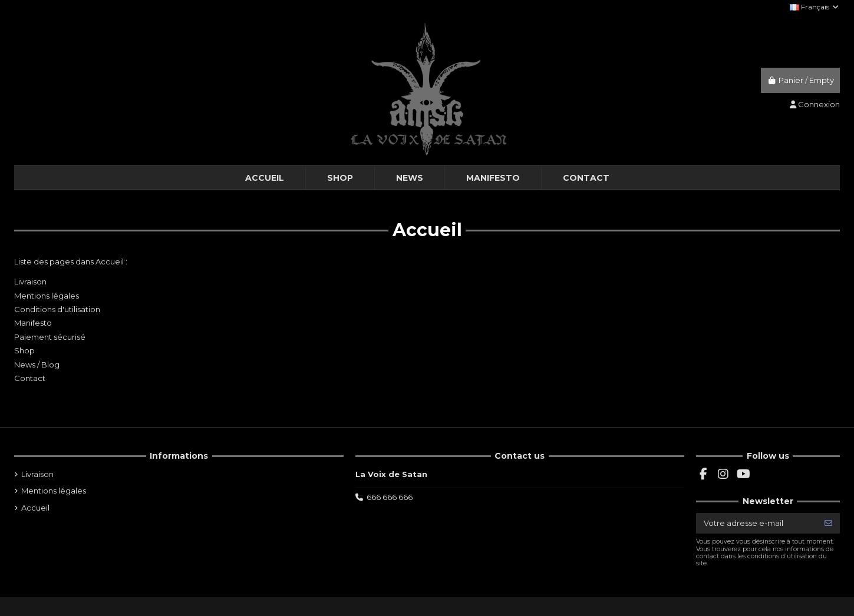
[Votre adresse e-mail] (757, 523)
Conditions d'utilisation (57, 309)
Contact (30, 378)
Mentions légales (47, 296)
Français (815, 7)
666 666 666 (390, 497)
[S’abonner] (828, 523)
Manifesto (33, 323)
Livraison (30, 281)
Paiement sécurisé (50, 337)
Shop (24, 350)
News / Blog (37, 365)
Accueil (35, 508)
